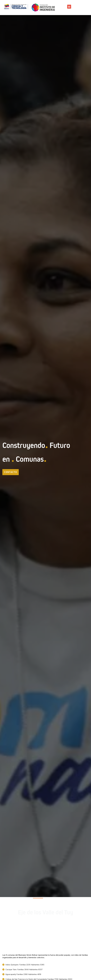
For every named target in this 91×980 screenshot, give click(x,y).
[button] (69, 7)
